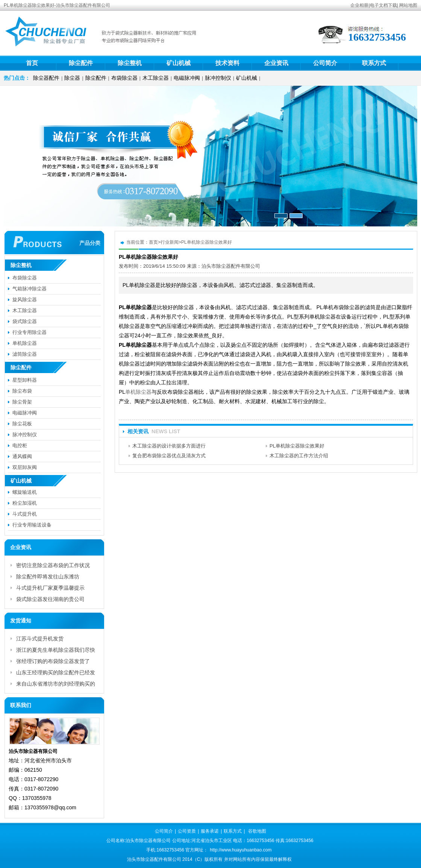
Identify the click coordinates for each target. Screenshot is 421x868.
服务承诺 (210, 831)
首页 (32, 63)
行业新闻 (170, 242)
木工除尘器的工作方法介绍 (299, 456)
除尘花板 (22, 424)
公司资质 (187, 831)
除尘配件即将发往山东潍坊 (48, 577)
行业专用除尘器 (30, 332)
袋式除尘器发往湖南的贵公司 (50, 599)
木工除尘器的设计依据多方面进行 (169, 446)
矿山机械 (179, 63)
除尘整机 (130, 63)
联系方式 (374, 63)
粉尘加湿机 (25, 503)
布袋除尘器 (124, 78)
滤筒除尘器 (25, 354)
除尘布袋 (22, 391)
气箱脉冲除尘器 (30, 289)
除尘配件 (81, 63)
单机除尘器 (138, 392)
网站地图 (408, 5)
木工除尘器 (156, 78)
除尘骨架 (22, 402)
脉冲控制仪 (218, 78)
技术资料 (227, 63)
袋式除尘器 (25, 321)
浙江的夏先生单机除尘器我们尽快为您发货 (56, 651)
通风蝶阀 (22, 456)
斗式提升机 (25, 514)
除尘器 (72, 78)
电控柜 (20, 445)
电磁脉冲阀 (187, 78)
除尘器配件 (46, 78)
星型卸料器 (25, 380)
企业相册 (359, 5)
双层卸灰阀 (25, 467)
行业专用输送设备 (32, 525)
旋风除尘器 (25, 300)
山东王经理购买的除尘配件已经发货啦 (56, 674)
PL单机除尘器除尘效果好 (207, 242)
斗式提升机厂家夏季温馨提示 (50, 588)
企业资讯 (276, 63)
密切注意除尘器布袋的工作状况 (53, 565)
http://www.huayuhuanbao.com (241, 850)
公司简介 (325, 63)
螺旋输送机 (25, 492)
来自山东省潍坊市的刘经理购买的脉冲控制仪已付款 (56, 685)
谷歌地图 (257, 831)
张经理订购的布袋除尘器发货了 (53, 661)
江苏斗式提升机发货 (40, 639)
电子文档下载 (383, 5)
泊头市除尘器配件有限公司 (231, 266)
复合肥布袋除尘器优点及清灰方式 (169, 456)
